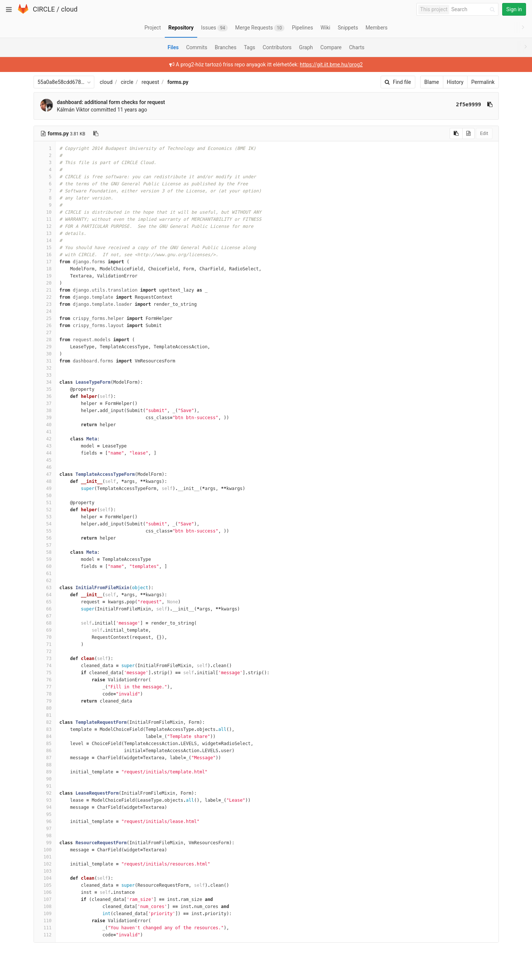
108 (45, 907)
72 (45, 651)
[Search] (474, 10)
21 (45, 290)
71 (45, 644)
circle (127, 82)
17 (45, 262)
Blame (432, 82)
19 (45, 276)
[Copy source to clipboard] (456, 134)
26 (45, 326)
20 (45, 283)
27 (45, 333)
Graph (306, 47)
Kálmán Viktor (73, 110)
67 (45, 616)
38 (45, 411)
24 (45, 311)
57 (45, 545)
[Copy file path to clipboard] (96, 134)
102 (45, 864)
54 (45, 524)
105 (45, 885)
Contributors (277, 47)
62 (45, 581)
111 (45, 928)
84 (45, 736)
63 (45, 588)
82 (45, 722)
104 (45, 878)
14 (45, 241)
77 (45, 687)
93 (45, 800)
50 (45, 496)
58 (45, 552)
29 (45, 347)
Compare (331, 47)
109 (45, 914)
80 (45, 708)
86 (45, 751)
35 (45, 389)
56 (45, 538)
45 (45, 460)
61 (45, 574)
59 (45, 559)
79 (45, 701)
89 (45, 772)
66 (45, 609)
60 (45, 566)
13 (45, 233)
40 (45, 425)
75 (45, 673)
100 (45, 850)
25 (45, 318)
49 (45, 489)
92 (45, 793)
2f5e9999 (468, 104)
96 (45, 822)
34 (45, 382)
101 (45, 857)
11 (45, 219)
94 (45, 807)
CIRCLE (44, 9)
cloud (69, 9)
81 (45, 715)
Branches (226, 47)
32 (45, 368)
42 (45, 439)
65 (45, 602)
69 (45, 630)
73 (45, 659)
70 (45, 637)
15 (45, 248)
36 (45, 396)
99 (45, 843)
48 (45, 481)
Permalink (483, 82)
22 (45, 297)
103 (45, 871)
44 (45, 453)
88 (45, 765)
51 (45, 503)
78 (45, 694)
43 (45, 446)
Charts (357, 47)
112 (45, 935)
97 (45, 829)
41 (45, 432)
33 (45, 375)
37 (45, 403)
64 (45, 595)
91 (45, 786)
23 (45, 304)
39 (45, 418)
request (150, 82)
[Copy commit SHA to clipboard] (490, 104)
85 (45, 744)
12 (45, 226)
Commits (197, 47)
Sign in (514, 9)
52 (45, 510)
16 (45, 255)
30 (45, 354)
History (455, 82)
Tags (249, 47)
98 (45, 836)
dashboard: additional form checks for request (111, 102)
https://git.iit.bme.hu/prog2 (331, 65)
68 (45, 623)
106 (45, 892)
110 (45, 921)
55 (45, 531)
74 (45, 666)
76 (45, 680)
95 (45, 814)
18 (45, 269)
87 (45, 758)
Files (173, 47)
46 (45, 467)
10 (45, 212)
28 (45, 340)
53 (45, 517)
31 (45, 361)
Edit (484, 133)
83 (45, 729)
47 (45, 474)
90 (45, 779)
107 (45, 899)
